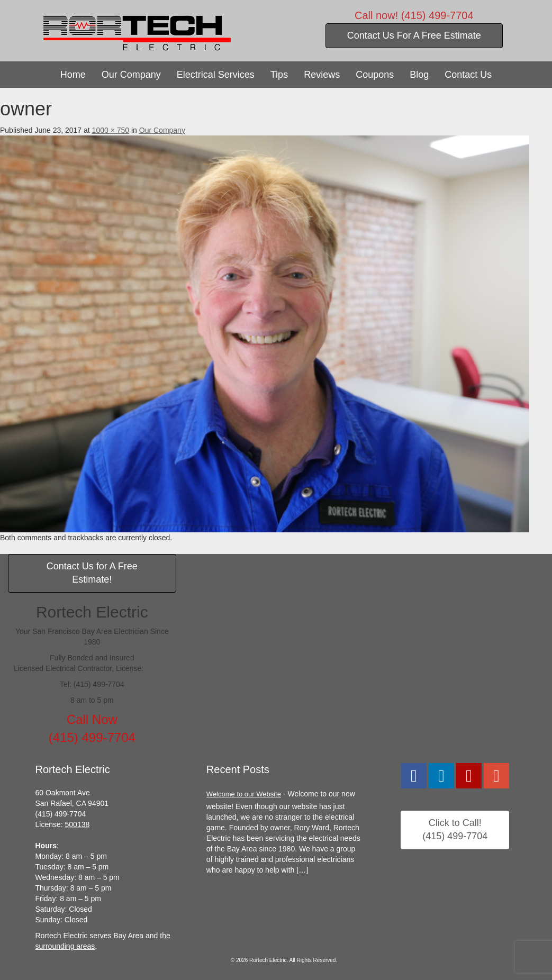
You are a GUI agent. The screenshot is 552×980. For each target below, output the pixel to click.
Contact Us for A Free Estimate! (92, 573)
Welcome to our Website (244, 794)
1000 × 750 (111, 130)
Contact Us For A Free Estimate (414, 35)
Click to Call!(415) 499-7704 (455, 830)
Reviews (322, 75)
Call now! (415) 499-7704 (414, 15)
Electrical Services (216, 75)
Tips (279, 75)
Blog (419, 75)
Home (73, 75)
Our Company (131, 75)
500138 (158, 668)
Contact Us (468, 75)
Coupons (375, 75)
